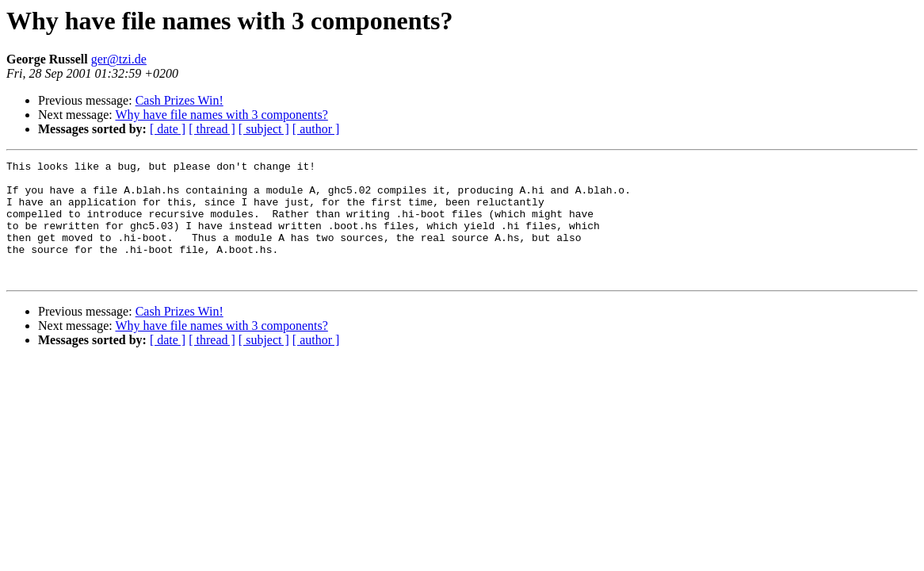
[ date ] (168, 129)
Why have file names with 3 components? (221, 115)
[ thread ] (212, 129)
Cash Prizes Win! (179, 100)
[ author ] (316, 129)
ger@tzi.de (119, 59)
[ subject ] (264, 129)
